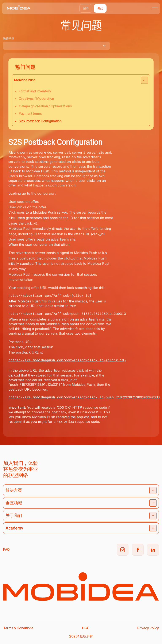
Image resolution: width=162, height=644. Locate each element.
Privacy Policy (148, 628)
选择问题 (9, 39)
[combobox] (56, 46)
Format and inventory (35, 91)
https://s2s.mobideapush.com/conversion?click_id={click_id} (67, 361)
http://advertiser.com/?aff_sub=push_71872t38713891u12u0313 (67, 314)
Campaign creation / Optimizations (45, 106)
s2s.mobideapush (40, 398)
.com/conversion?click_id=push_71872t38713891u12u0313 (108, 398)
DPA (85, 628)
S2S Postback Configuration (40, 121)
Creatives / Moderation (36, 98)
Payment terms (30, 113)
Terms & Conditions (18, 628)
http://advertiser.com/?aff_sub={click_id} (50, 296)
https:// (17, 398)
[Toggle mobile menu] (155, 8)
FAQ (6, 550)
